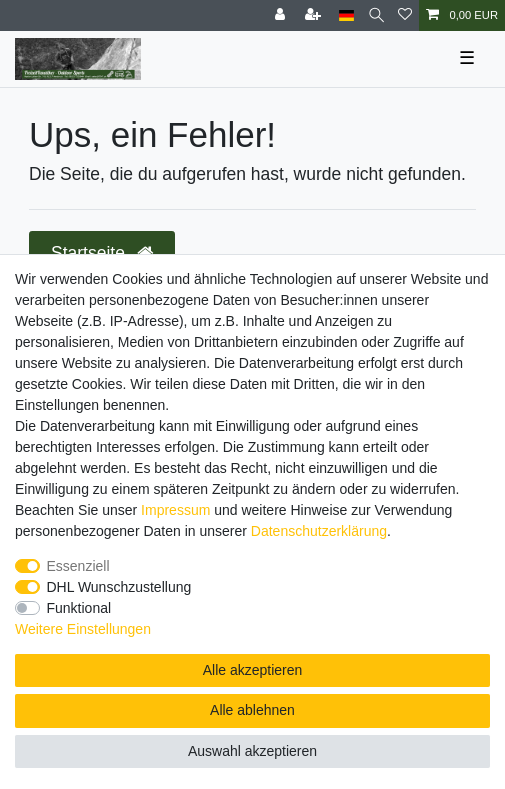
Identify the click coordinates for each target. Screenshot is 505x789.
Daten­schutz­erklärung (319, 531)
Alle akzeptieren (253, 670)
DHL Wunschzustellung (119, 587)
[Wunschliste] (405, 15)
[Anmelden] (282, 15)
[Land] (346, 15)
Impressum (175, 510)
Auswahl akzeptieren (252, 751)
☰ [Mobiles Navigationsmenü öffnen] (467, 58)
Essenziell (78, 566)
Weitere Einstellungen (83, 629)
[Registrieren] (315, 15)
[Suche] (376, 15)
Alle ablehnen (252, 710)
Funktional (79, 608)
